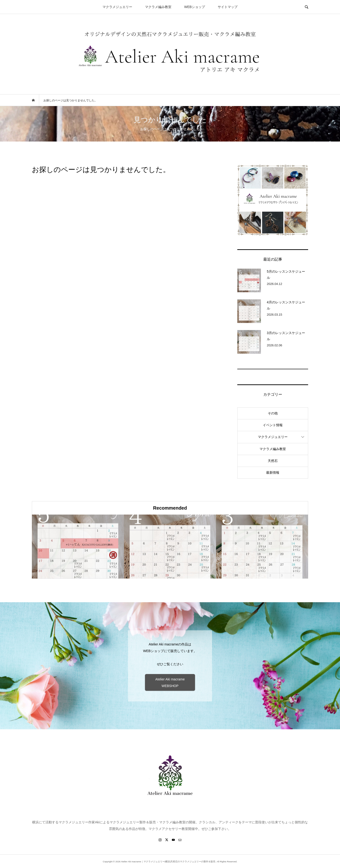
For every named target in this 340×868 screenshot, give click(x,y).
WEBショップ (195, 7)
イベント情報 (273, 425)
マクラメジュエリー (117, 7)
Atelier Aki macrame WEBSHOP (170, 683)
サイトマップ (228, 7)
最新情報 (273, 473)
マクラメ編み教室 (158, 7)
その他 (273, 413)
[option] (78, 547)
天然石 (273, 461)
